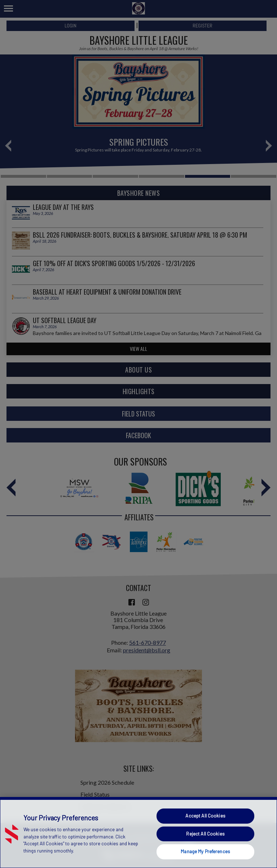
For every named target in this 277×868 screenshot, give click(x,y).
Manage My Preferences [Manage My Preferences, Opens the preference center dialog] (205, 851)
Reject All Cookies (205, 834)
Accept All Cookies (205, 816)
